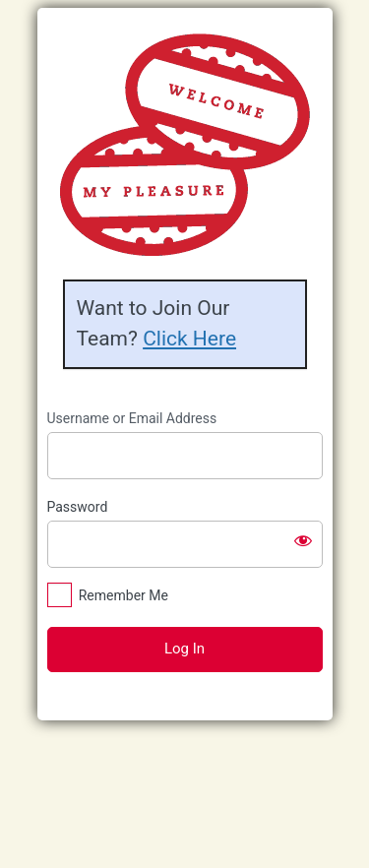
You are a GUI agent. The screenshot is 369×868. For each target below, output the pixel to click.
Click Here (189, 339)
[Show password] (303, 540)
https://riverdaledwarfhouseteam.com (184, 145)
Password (78, 507)
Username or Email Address (132, 418)
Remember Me (123, 595)
